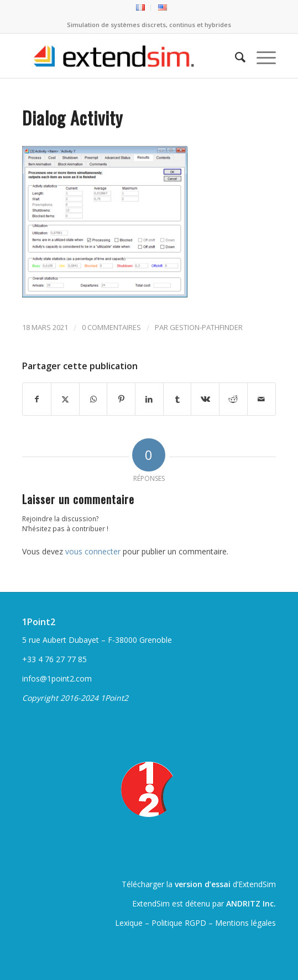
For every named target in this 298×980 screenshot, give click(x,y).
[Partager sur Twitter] (65, 399)
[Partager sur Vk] (205, 399)
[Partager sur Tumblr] (177, 399)
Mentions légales (245, 923)
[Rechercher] (235, 56)
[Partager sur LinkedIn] (149, 399)
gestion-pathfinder (206, 327)
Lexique (129, 923)
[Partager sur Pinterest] (121, 399)
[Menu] (261, 56)
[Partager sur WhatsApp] (93, 399)
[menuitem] (141, 8)
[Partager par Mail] (262, 399)
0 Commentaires (111, 327)
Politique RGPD (179, 923)
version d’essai (203, 884)
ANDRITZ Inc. (251, 903)
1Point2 (39, 622)
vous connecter (93, 551)
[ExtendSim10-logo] (124, 56)
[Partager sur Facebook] (37, 399)
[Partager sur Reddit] (233, 399)
